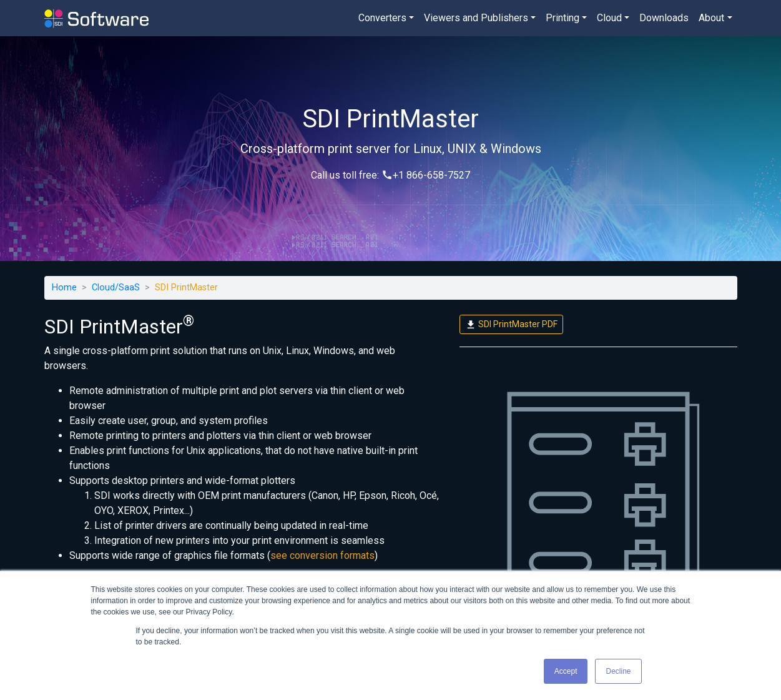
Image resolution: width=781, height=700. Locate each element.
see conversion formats (322, 555)
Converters (382, 18)
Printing (562, 18)
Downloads (664, 18)
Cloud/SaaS (116, 288)
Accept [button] (566, 671)
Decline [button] (618, 671)
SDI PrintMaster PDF (511, 325)
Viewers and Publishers (476, 18)
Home (64, 288)
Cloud (609, 18)
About (711, 18)
